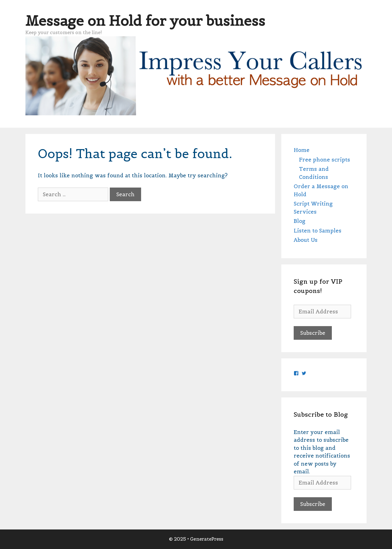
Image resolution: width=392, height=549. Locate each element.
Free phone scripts (325, 160)
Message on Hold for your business (145, 21)
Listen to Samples (318, 231)
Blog (300, 221)
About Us (306, 240)
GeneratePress (207, 539)
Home (302, 150)
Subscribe (313, 333)
